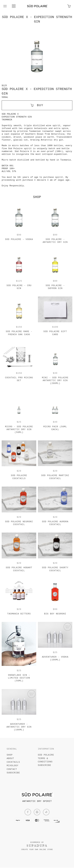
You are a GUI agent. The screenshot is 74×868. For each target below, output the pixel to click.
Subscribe (45, 766)
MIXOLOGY (13, 766)
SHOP (10, 755)
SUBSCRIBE (13, 773)
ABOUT (10, 759)
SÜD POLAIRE (46, 755)
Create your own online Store (37, 850)
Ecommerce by (37, 843)
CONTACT (12, 769)
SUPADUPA (37, 846)
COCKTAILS (13, 762)
